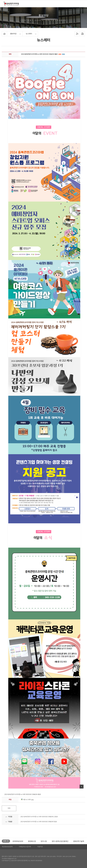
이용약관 (40, 847)
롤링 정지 (8, 841)
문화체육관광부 (18, 841)
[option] (18, 841)
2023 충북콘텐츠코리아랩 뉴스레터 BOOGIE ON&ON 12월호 (39, 817)
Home (2, 32)
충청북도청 (32, 841)
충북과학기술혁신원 (80, 841)
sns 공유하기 (77, 34)
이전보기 (4, 841)
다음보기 (6, 841)
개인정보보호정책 (7, 847)
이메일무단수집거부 (25, 847)
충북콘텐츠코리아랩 (4, 3)
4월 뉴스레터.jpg (27, 800)
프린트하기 (82, 34)
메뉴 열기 (82, 4)
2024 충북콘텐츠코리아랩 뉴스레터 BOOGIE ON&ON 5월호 (39, 822)
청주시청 (44, 841)
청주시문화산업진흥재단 (60, 841)
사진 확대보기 (82, 787)
